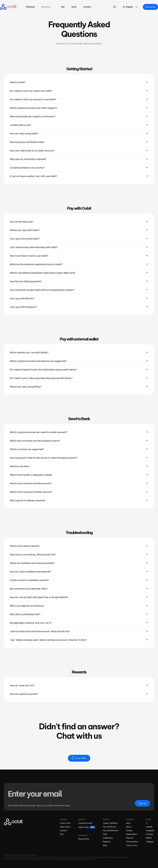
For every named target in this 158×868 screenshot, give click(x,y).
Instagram (150, 831)
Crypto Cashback (110, 823)
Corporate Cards (85, 823)
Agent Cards (84, 827)
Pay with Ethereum (111, 831)
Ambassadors (132, 834)
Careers (129, 831)
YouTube (150, 834)
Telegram (150, 842)
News (128, 823)
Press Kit (130, 838)
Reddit (149, 838)
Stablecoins (108, 838)
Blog (105, 845)
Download (150, 7)
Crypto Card (65, 823)
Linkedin (149, 827)
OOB (105, 834)
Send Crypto (65, 827)
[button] (46, 7)
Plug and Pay (84, 839)
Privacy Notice (132, 842)
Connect (64, 831)
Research (107, 842)
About (129, 827)
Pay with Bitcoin (110, 827)
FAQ (62, 834)
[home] (8, 7)
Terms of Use (132, 845)
